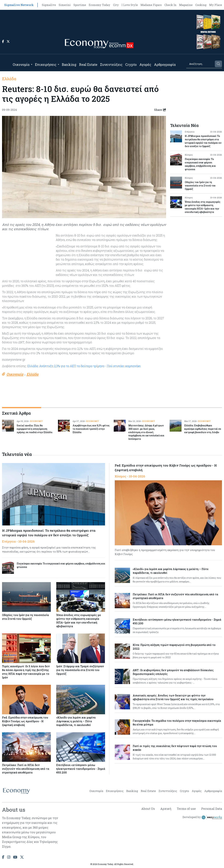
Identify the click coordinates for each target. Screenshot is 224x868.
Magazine (186, 5)
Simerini (65, 5)
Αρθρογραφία (165, 64)
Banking (69, 64)
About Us (148, 809)
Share (160, 110)
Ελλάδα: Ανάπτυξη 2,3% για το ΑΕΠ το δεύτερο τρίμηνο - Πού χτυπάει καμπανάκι (84, 366)
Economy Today (100, 5)
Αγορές (145, 64)
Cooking (201, 5)
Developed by (202, 817)
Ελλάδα (9, 79)
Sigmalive (49, 5)
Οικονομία (21, 64)
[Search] (200, 64)
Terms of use (186, 809)
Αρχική (166, 809)
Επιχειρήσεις (46, 64)
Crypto (131, 64)
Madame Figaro (151, 5)
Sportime (80, 5)
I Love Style (130, 5)
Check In (170, 5)
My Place (216, 5)
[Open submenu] (32, 64)
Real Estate (88, 64)
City (116, 5)
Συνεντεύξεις (111, 64)
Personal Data (212, 809)
